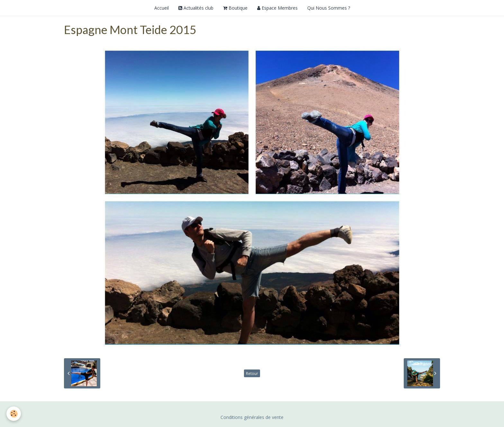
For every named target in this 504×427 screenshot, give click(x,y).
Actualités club (196, 8)
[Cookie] (14, 414)
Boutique (235, 8)
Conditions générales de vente (252, 417)
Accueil (162, 8)
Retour (252, 373)
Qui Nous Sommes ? (329, 8)
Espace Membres (277, 8)
